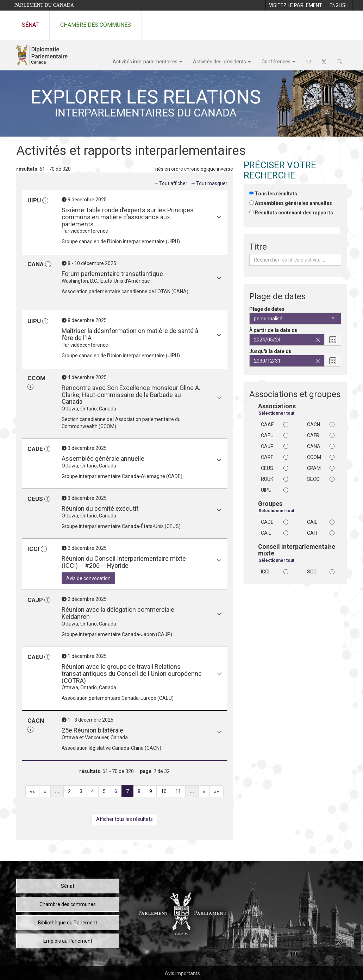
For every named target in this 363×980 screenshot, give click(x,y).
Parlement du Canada (44, 5)
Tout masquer (212, 183)
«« (35, 792)
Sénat (30, 25)
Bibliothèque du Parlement (68, 923)
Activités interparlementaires (145, 62)
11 (180, 792)
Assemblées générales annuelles (293, 203)
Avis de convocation (88, 578)
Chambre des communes (96, 25)
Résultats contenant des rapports (294, 213)
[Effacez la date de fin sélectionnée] (318, 361)
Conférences (276, 62)
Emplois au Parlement (68, 941)
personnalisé (294, 319)
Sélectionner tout (276, 413)
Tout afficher (173, 183)
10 (166, 792)
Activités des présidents (220, 62)
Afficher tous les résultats (124, 819)
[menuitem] (295, 5)
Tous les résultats (276, 194)
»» (219, 792)
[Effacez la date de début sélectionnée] (318, 340)
